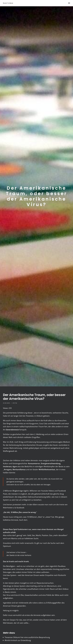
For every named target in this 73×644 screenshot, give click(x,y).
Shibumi (17, 637)
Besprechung (44, 637)
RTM (16, 403)
